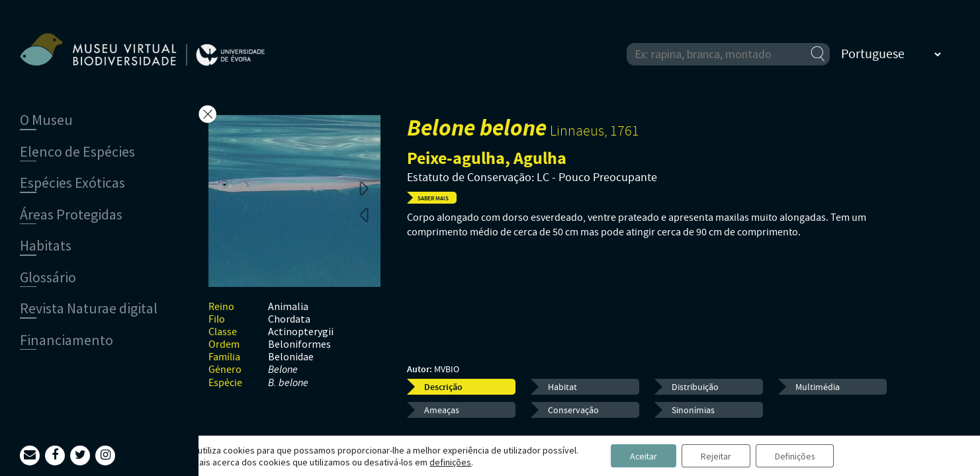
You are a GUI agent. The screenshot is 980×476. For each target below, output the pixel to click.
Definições (797, 456)
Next (364, 188)
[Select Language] (891, 54)
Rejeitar (716, 456)
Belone (283, 370)
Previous (364, 214)
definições (446, 461)
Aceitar (641, 456)
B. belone (288, 383)
